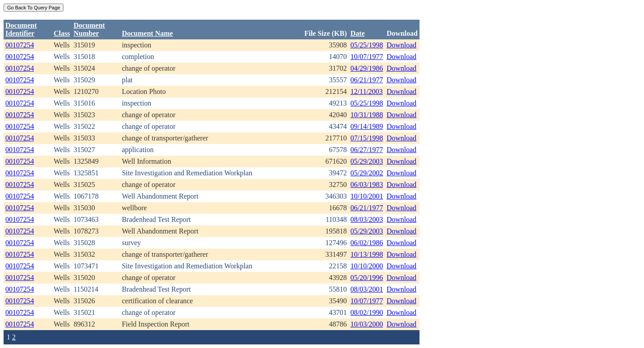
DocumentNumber (89, 29)
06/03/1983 (367, 185)
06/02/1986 (367, 243)
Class (62, 33)
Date (358, 33)
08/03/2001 (367, 289)
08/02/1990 (367, 312)
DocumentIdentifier (21, 29)
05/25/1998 (367, 45)
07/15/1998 (367, 138)
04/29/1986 (367, 68)
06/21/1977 (367, 80)
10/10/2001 (367, 196)
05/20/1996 (367, 278)
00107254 (20, 45)
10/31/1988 (367, 115)
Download (401, 45)
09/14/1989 (367, 126)
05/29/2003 (367, 161)
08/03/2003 (367, 219)
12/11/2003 (367, 91)
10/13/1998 (367, 254)
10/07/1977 (367, 57)
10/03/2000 (367, 324)
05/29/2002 (367, 173)
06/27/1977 (367, 150)
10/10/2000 (367, 266)
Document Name (147, 33)
